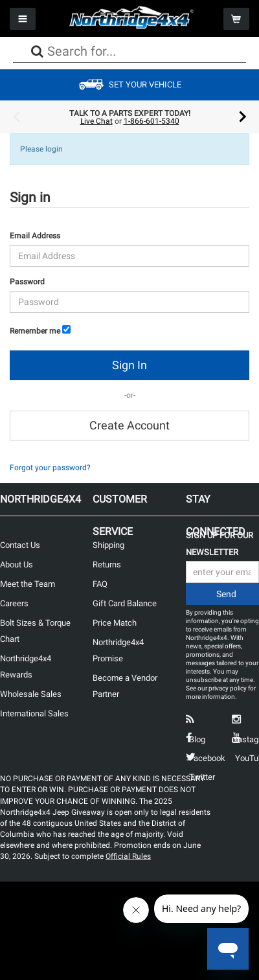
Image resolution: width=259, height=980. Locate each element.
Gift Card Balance (125, 603)
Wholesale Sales (31, 694)
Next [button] (243, 117)
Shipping (108, 545)
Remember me (35, 331)
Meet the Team (28, 584)
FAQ (100, 584)
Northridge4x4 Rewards (26, 667)
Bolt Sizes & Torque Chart (35, 631)
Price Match (115, 623)
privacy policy (228, 688)
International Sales (34, 713)
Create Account (129, 425)
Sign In (129, 365)
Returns (107, 564)
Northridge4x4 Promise (118, 650)
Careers (14, 603)
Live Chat (96, 121)
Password (27, 282)
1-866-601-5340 (152, 121)
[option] (129, 117)
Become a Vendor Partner (125, 686)
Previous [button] (16, 117)
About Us (17, 564)
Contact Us (20, 545)
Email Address (35, 236)
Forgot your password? (50, 468)
